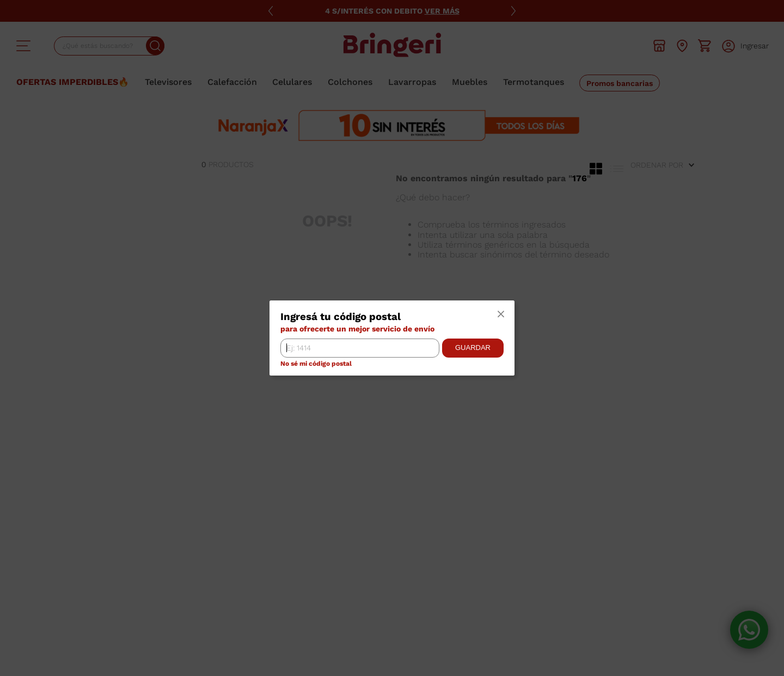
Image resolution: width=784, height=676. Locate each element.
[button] (501, 315)
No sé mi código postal (316, 364)
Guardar (473, 348)
